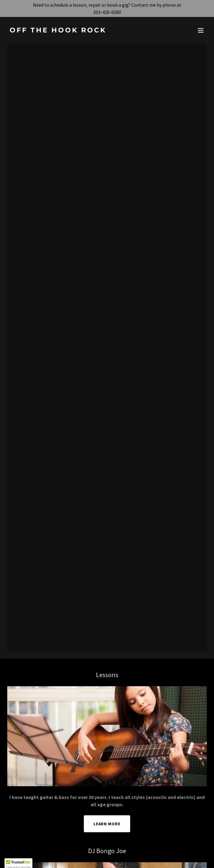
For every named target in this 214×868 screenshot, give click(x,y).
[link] (77, 31)
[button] (201, 30)
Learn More (107, 824)
